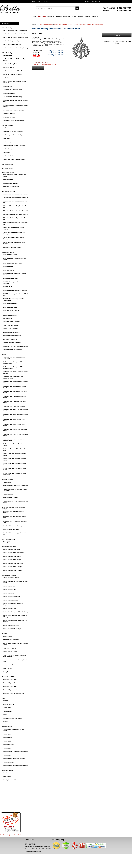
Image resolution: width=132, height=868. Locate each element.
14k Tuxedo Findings (9, 117)
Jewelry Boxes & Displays (10, 316)
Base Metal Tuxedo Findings (11, 187)
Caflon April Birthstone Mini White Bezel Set (15, 194)
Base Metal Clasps (8, 180)
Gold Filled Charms (8, 270)
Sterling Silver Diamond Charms (12, 556)
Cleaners (5, 701)
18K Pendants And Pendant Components (15, 146)
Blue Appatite (7, 542)
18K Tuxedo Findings (9, 156)
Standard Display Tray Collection (12, 350)
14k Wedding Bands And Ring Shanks (14, 121)
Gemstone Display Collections (11, 322)
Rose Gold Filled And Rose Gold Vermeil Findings (14, 508)
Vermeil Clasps (7, 741)
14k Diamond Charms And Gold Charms (14, 71)
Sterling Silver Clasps (9, 593)
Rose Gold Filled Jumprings (11, 530)
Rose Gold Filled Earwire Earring (12, 526)
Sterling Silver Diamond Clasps (12, 560)
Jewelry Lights (7, 708)
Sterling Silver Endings (9, 608)
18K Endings (6, 139)
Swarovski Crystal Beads (10, 679)
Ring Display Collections (10, 339)
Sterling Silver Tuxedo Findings (12, 629)
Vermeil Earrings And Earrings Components (15, 752)
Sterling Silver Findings (9, 575)
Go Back (54, 65)
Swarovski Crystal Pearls (10, 686)
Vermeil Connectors (8, 745)
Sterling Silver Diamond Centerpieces (14, 553)
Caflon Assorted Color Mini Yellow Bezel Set (15, 214)
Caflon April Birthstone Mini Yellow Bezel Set (16, 198)
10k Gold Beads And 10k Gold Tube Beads (15, 31)
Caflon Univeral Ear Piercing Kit (12, 247)
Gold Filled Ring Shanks (10, 307)
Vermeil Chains (7, 734)
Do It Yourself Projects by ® (10, 835)
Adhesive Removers (9, 636)
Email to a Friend (46, 65)
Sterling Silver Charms (9, 590)
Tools (4, 698)
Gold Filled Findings (8, 252)
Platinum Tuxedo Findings (10, 498)
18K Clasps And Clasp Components (13, 132)
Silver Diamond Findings (9, 547)
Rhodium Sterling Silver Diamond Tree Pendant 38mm (88, 25)
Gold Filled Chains (8, 267)
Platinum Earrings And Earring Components (15, 486)
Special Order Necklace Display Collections (15, 346)
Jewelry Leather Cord (9, 665)
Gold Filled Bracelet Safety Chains (13, 263)
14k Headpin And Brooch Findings (13, 97)
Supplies (5, 634)
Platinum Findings (8, 480)
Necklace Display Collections (11, 332)
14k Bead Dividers (8, 55)
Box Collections (7, 318)
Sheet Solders (7, 777)
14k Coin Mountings (9, 67)
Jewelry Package (8, 668)
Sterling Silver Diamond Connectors (13, 563)
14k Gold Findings (8, 53)
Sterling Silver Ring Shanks (11, 625)
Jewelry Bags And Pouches (11, 325)
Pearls (4, 355)
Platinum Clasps (7, 482)
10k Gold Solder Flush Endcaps (12, 45)
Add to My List (37, 65)
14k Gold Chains (8, 86)
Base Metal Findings (8, 172)
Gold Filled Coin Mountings (11, 279)
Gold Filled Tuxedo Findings (11, 311)
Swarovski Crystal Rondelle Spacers (13, 693)
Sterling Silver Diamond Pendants (12, 570)
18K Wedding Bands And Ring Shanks (14, 160)
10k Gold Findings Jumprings (11, 41)
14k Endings (6, 78)
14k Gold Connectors (9, 93)
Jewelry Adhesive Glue (9, 648)
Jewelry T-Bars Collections (10, 329)
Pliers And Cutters (8, 711)
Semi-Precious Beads (8, 539)
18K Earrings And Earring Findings (13, 135)
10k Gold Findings (8, 28)
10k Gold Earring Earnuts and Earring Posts (15, 38)
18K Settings (6, 153)
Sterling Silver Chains (9, 586)
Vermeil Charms (7, 738)
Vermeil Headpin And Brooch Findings (14, 759)
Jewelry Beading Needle (10, 652)
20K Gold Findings (8, 164)
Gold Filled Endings (8, 287)
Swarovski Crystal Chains (10, 683)
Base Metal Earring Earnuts (11, 183)
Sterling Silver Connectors (10, 600)
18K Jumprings (7, 142)
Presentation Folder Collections (12, 336)
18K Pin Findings (8, 149)
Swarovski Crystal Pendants (11, 690)
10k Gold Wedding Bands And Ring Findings (16, 48)
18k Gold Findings (8, 126)
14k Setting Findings (9, 114)
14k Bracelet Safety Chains (10, 64)
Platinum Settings (8, 494)
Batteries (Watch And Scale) (11, 640)
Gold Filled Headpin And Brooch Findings (15, 290)
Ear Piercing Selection (9, 192)
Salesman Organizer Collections (12, 343)
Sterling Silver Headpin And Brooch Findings (16, 612)
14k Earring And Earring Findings (12, 74)
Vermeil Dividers (7, 748)
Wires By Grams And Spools (11, 780)
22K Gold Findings (8, 168)
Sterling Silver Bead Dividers (11, 578)
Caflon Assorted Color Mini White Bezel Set (15, 211)
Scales (5, 715)
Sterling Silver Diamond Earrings (12, 567)
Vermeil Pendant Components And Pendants (16, 766)
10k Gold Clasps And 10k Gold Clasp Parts (15, 34)
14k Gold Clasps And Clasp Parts (12, 90)
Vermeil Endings (7, 755)
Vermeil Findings (7, 727)
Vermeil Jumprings (8, 762)
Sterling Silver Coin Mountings (12, 597)
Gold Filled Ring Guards (10, 304)
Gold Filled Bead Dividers (10, 255)
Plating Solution (7, 672)
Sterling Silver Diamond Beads (12, 549)
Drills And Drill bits (8, 704)
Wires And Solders (8, 771)
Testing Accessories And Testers (12, 718)
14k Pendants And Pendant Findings (13, 110)
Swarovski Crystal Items (9, 677)
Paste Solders (7, 773)
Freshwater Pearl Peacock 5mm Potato (14, 406)
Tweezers (5, 722)
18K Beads (6, 128)
